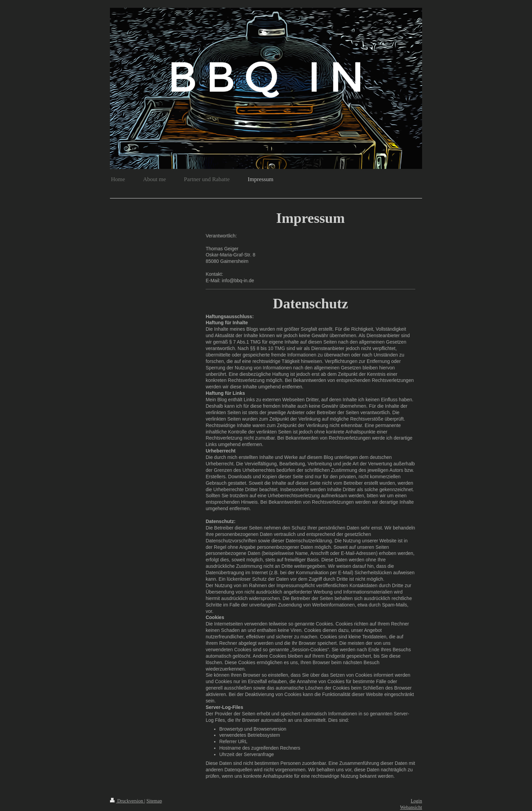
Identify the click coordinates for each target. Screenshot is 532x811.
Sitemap (154, 801)
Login (416, 801)
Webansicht (411, 807)
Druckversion (127, 801)
